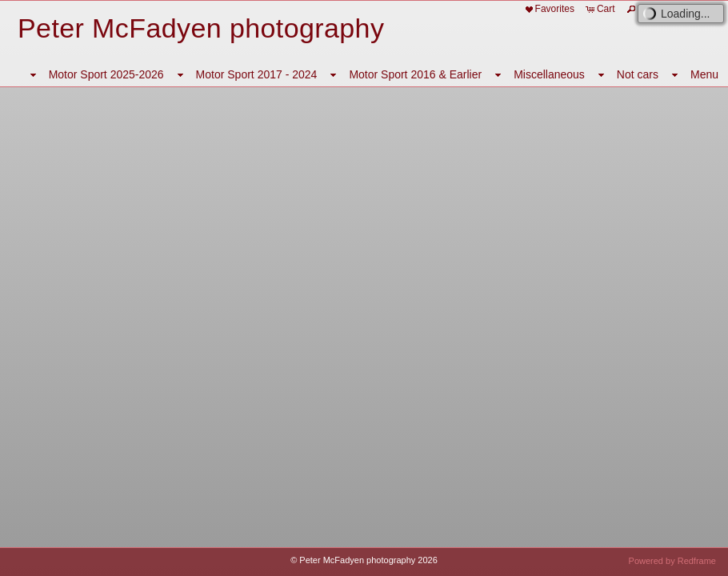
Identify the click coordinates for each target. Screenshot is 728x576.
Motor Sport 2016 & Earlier (415, 74)
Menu (704, 74)
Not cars (638, 74)
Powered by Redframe (672, 561)
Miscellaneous (549, 74)
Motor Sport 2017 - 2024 (257, 74)
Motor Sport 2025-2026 (106, 74)
